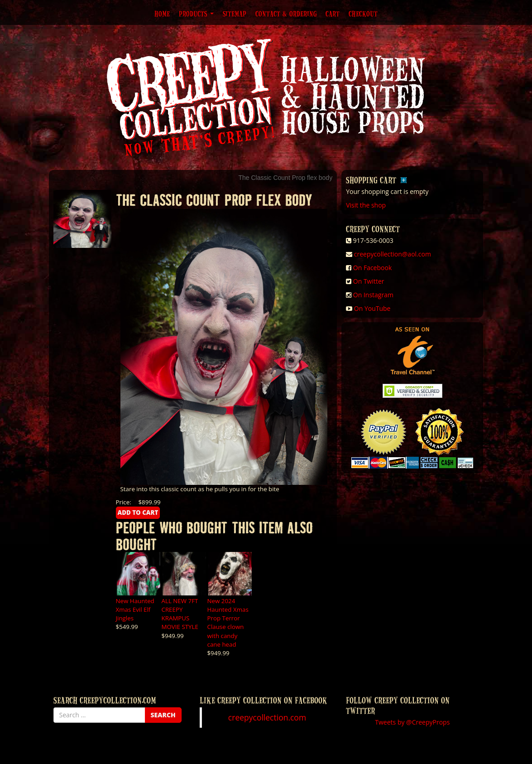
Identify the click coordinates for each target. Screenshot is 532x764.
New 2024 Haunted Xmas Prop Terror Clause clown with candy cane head (228, 622)
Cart (333, 14)
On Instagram (373, 295)
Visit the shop (366, 205)
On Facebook (372, 268)
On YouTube (372, 308)
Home (162, 14)
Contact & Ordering (286, 14)
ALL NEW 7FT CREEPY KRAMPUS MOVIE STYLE (180, 614)
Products (196, 14)
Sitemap (235, 14)
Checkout (363, 14)
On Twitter (369, 281)
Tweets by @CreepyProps (412, 722)
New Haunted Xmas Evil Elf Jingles (135, 609)
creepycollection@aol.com (393, 254)
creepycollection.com (267, 717)
